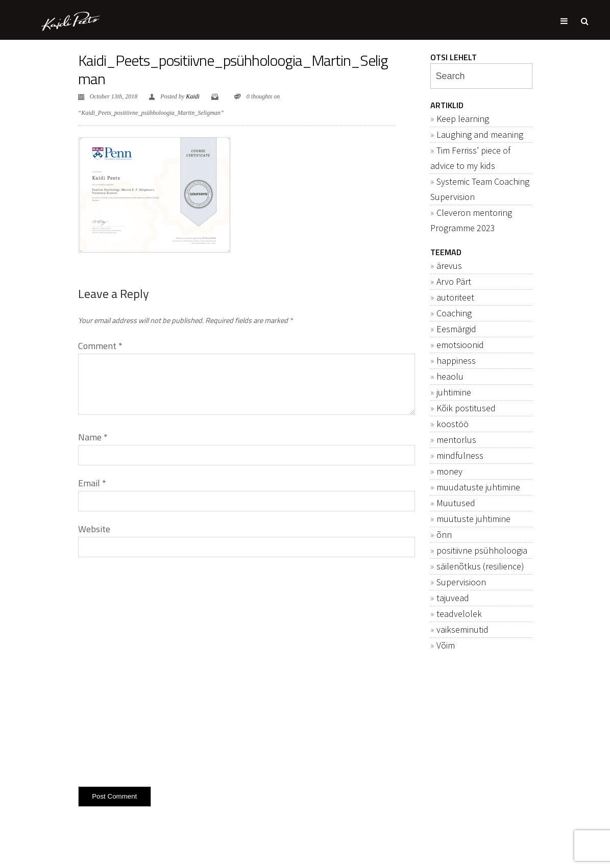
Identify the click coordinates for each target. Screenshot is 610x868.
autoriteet (455, 297)
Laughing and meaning (480, 134)
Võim (446, 645)
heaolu (450, 376)
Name (93, 437)
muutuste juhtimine (473, 519)
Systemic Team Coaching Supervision (480, 189)
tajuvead (453, 598)
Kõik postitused (466, 408)
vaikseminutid (462, 629)
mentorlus (456, 440)
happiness (456, 361)
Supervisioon (461, 582)
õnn (444, 535)
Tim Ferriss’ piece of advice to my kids (470, 158)
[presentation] (156, 669)
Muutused (456, 503)
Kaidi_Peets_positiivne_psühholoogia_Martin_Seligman (233, 69)
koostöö (453, 424)
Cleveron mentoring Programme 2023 (471, 220)
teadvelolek (459, 614)
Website (94, 529)
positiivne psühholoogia (482, 550)
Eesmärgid (456, 329)
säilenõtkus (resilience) (480, 566)
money (449, 471)
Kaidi (193, 96)
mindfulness (460, 455)
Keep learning (463, 119)
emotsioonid (460, 345)
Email (92, 483)
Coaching (454, 313)
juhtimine (454, 392)
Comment (100, 346)
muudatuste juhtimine (478, 487)
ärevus (449, 266)
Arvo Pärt (454, 281)
